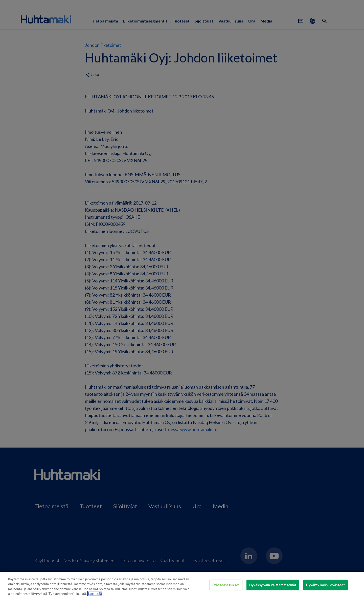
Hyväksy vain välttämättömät (273, 585)
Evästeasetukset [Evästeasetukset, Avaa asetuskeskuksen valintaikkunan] (226, 585)
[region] (182, 585)
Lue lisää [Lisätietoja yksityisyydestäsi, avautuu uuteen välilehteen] (95, 594)
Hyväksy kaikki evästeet (326, 585)
